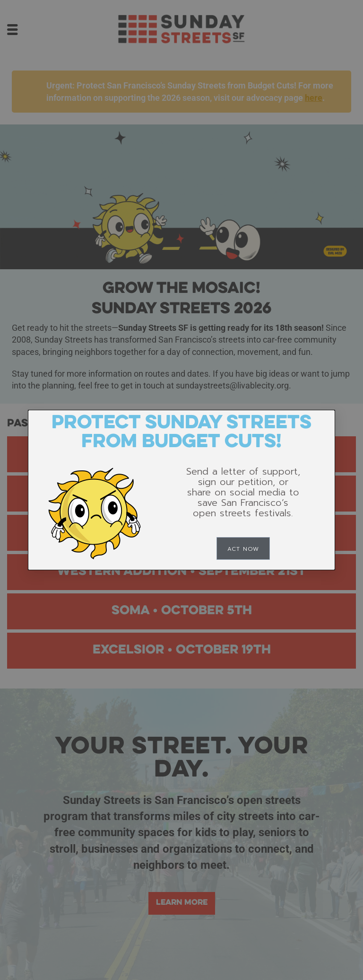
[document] (181, 490)
